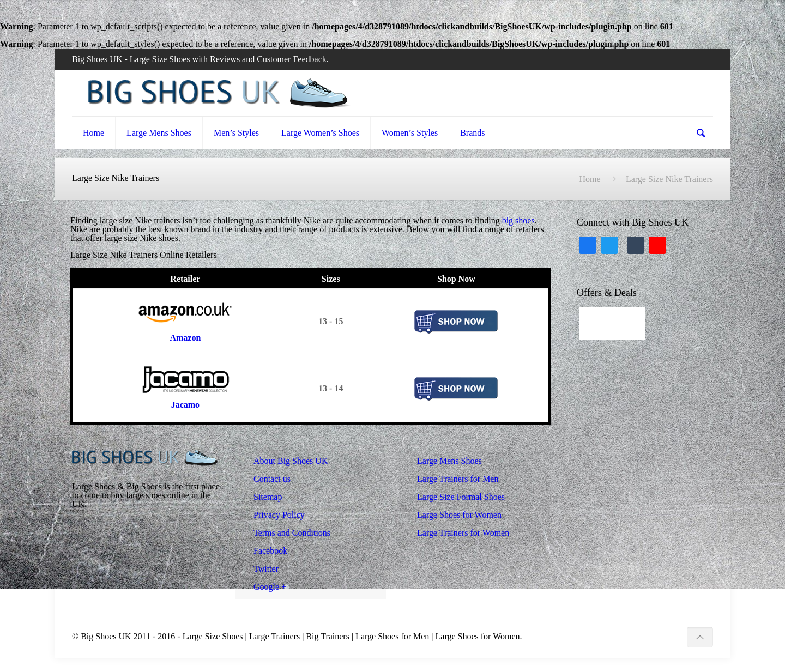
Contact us (272, 479)
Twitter (266, 569)
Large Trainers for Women (463, 533)
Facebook (270, 551)
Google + (270, 587)
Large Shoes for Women (459, 515)
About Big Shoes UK (291, 461)
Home (590, 179)
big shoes (518, 220)
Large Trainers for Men (458, 479)
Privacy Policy (279, 515)
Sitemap (268, 497)
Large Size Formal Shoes (461, 497)
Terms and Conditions (292, 533)
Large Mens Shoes (449, 461)
